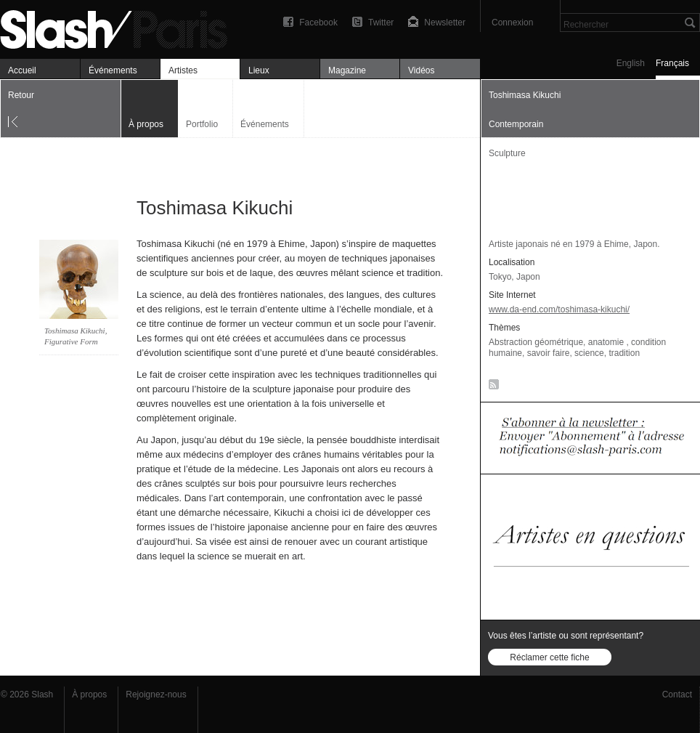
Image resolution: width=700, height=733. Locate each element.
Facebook (318, 23)
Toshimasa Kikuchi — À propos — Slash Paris (120, 27)
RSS (491, 387)
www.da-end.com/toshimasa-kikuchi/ (559, 309)
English (631, 63)
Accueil (22, 70)
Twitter (381, 23)
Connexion (512, 23)
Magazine (347, 70)
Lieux (259, 70)
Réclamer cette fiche (549, 657)
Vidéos (421, 70)
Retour (21, 95)
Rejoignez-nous (156, 694)
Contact (677, 694)
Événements (113, 70)
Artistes (183, 70)
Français (672, 63)
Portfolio (202, 124)
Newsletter (445, 23)
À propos (89, 694)
